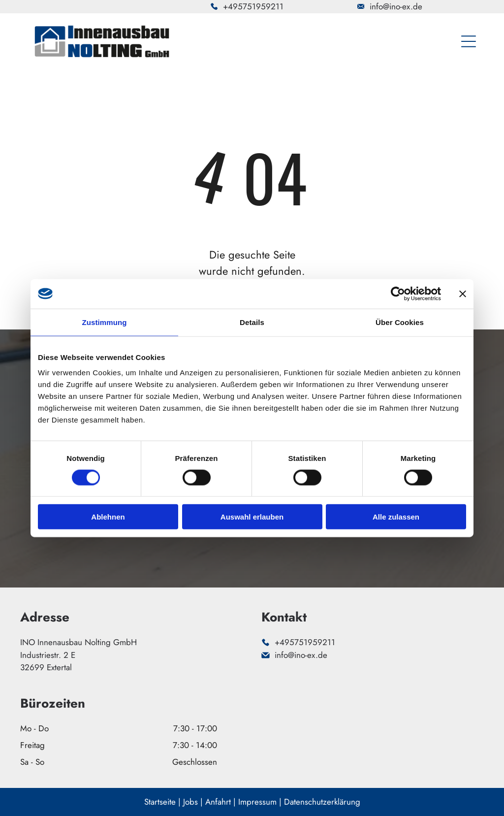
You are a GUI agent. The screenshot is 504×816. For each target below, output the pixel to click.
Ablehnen (108, 517)
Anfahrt (218, 802)
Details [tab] (252, 322)
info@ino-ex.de (396, 6)
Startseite (160, 802)
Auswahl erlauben (252, 517)
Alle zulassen (396, 517)
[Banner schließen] (463, 294)
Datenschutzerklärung (322, 802)
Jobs (190, 802)
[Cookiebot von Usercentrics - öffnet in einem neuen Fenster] (398, 294)
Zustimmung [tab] (105, 322)
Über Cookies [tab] (400, 322)
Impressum (257, 802)
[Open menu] (469, 41)
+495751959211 (253, 6)
